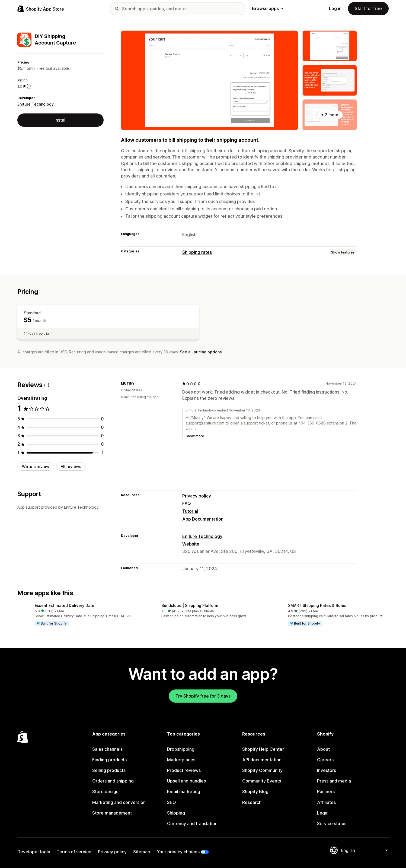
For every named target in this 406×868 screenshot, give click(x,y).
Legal (323, 813)
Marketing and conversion (119, 802)
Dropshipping (181, 749)
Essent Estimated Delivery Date (65, 605)
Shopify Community (262, 770)
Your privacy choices (178, 852)
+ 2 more (330, 115)
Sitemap (142, 852)
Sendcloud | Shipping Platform (190, 605)
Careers (325, 760)
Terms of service (74, 852)
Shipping (176, 813)
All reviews (71, 466)
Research (252, 802)
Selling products (109, 770)
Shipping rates (197, 252)
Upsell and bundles (186, 781)
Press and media (334, 781)
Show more (195, 436)
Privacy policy (197, 496)
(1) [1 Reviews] (29, 86)
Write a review (36, 466)
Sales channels (107, 749)
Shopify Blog (255, 791)
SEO (172, 802)
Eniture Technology (36, 104)
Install (60, 120)
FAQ (187, 503)
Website (191, 544)
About (323, 749)
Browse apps (268, 8)
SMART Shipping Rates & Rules (317, 605)
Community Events (262, 781)
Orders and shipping (113, 781)
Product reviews (184, 770)
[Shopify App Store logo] (41, 9)
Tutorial (190, 511)
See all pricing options (201, 352)
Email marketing (184, 791)
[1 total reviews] (103, 452)
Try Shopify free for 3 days (203, 696)
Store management (112, 813)
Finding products (109, 760)
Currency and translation (192, 823)
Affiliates (326, 802)
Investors (327, 770)
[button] (76, 615)
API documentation (262, 760)
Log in (335, 8)
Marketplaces (181, 760)
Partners (326, 791)
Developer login (34, 852)
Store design (105, 791)
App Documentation (203, 519)
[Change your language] (364, 850)
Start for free (368, 8)
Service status (332, 823)
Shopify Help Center (263, 749)
